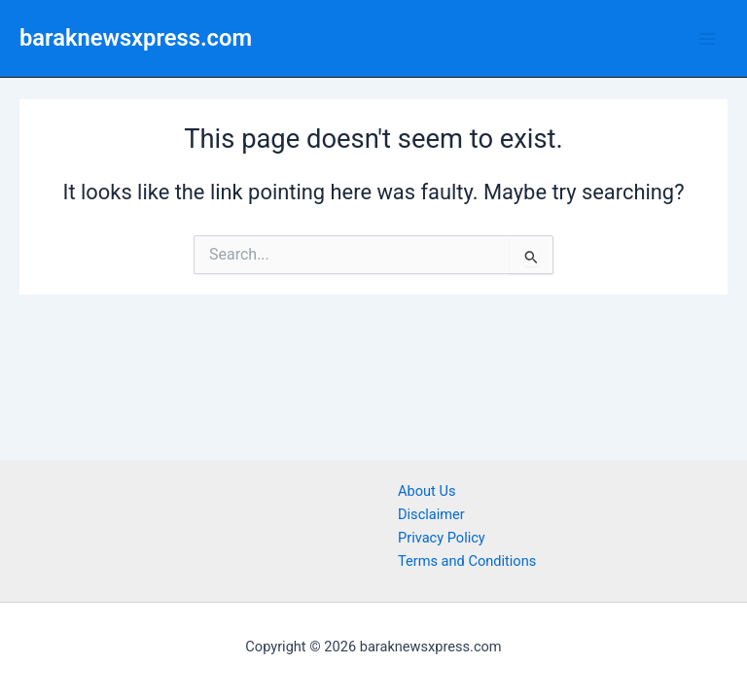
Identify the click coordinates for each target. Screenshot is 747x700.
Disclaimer (431, 514)
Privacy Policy (442, 538)
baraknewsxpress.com (136, 38)
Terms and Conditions (467, 561)
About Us (427, 491)
